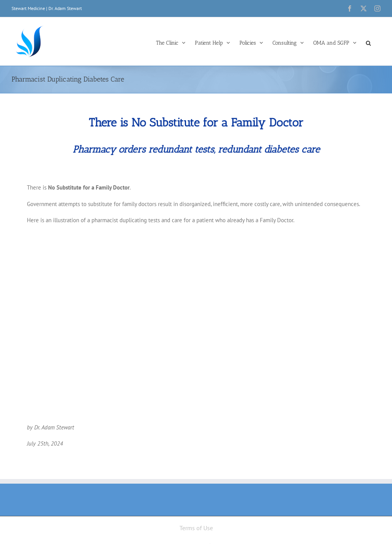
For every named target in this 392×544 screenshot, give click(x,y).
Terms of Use (196, 528)
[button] (368, 42)
